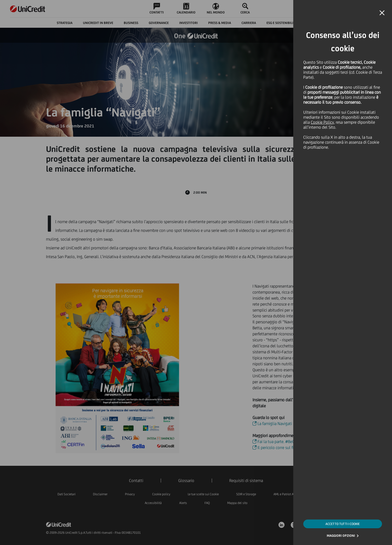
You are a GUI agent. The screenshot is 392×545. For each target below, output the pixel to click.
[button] (382, 13)
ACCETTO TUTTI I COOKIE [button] (343, 524)
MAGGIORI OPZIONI (341, 536)
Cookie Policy (322, 122)
